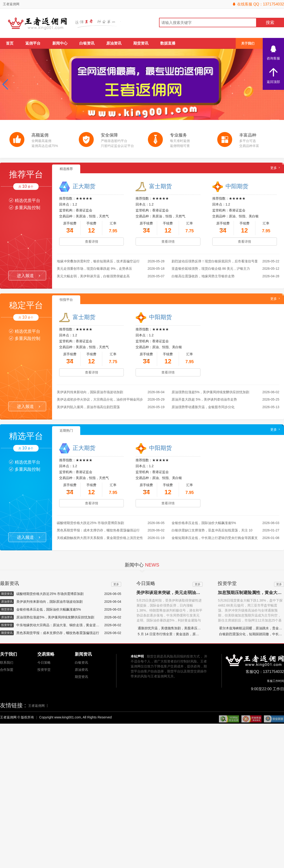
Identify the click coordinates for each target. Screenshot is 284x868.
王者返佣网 (11, 4)
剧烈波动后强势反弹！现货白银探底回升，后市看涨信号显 (215, 261)
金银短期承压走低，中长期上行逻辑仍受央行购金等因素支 (215, 538)
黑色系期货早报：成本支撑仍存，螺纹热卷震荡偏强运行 (98, 530)
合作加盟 (7, 670)
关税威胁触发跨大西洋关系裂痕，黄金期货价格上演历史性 (100, 538)
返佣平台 (33, 43)
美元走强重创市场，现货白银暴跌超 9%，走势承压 (94, 269)
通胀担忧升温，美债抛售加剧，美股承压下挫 (171, 628)
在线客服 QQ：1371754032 (258, 4)
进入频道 (28, 276)
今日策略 (44, 662)
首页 (10, 43)
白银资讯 (87, 43)
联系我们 (7, 662)
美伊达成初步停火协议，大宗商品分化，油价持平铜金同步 (100, 399)
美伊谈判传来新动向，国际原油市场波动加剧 (90, 392)
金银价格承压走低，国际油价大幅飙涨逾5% (204, 523)
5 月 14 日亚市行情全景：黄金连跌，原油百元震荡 (175, 634)
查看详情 (92, 242)
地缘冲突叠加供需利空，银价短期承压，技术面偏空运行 (98, 261)
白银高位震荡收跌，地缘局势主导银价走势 (203, 276)
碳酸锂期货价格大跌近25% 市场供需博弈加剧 (90, 523)
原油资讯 (114, 43)
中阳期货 (237, 186)
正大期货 (84, 186)
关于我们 (248, 43)
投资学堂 (44, 670)
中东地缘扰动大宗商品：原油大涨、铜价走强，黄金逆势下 (58, 625)
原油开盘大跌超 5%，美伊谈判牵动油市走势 (204, 399)
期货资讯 (141, 43)
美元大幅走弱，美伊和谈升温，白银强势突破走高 (93, 276)
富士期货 (160, 186)
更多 (274, 168)
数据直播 (168, 43)
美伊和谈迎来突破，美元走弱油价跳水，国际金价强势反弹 (192, 593)
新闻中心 (60, 43)
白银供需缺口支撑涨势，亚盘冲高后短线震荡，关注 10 (212, 530)
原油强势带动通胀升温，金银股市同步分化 (203, 407)
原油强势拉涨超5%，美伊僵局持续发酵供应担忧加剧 (210, 392)
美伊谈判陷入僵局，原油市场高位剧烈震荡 (88, 407)
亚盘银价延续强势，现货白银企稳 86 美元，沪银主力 (211, 269)
